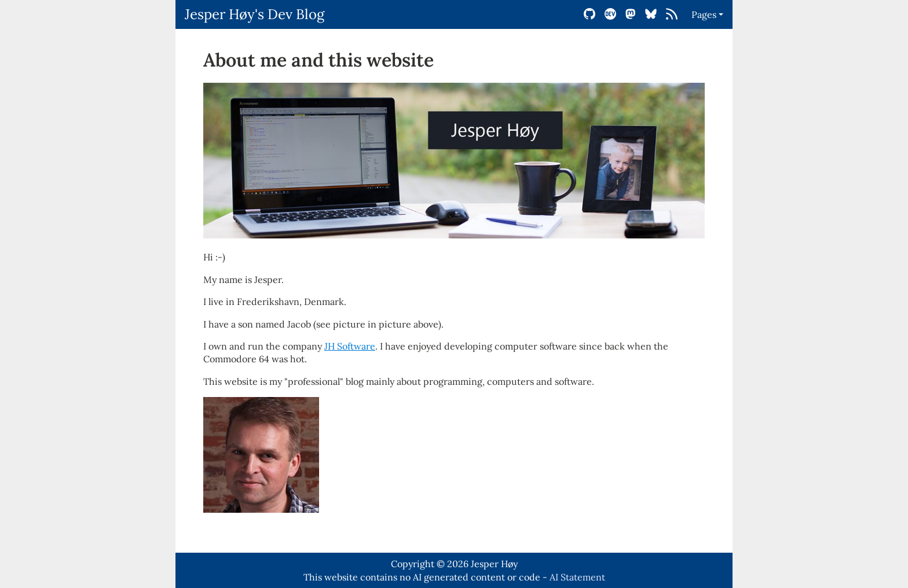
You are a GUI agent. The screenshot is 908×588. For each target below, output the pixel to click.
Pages (704, 14)
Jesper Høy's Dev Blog (255, 14)
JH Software (350, 346)
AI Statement (577, 577)
